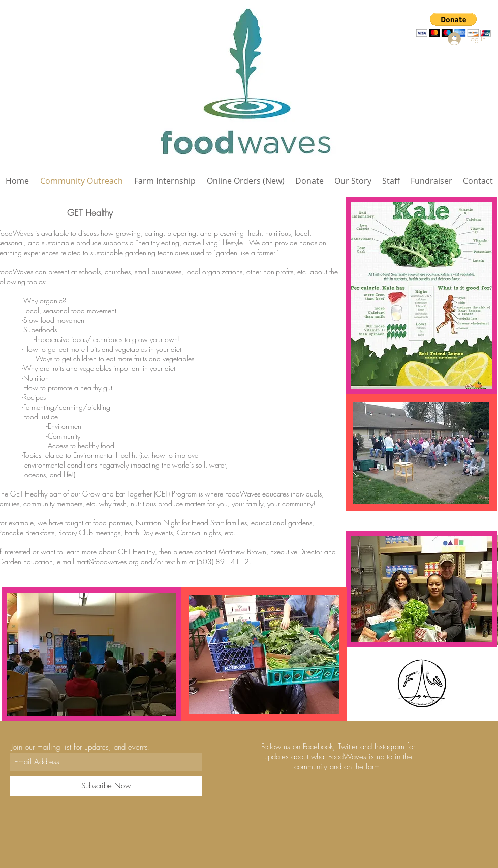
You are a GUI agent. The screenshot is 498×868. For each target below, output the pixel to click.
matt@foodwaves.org (107, 561)
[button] (454, 25)
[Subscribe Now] (106, 786)
